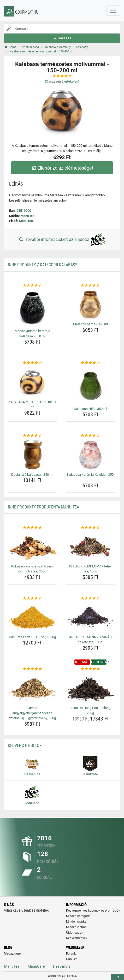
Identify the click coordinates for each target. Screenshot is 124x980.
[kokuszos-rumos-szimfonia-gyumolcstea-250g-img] (32, 546)
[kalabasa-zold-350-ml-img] (91, 385)
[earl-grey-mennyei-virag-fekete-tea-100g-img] (91, 617)
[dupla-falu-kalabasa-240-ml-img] (32, 454)
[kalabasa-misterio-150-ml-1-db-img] (32, 382)
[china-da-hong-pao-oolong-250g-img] (91, 688)
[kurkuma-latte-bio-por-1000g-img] (32, 617)
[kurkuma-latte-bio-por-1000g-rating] (32, 598)
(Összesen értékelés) (62, 81)
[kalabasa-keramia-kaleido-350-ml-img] (91, 454)
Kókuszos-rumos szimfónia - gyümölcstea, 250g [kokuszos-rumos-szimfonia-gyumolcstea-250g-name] (32, 569)
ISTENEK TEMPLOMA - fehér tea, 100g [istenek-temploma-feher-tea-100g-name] (90, 569)
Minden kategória (78, 916)
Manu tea (28, 216)
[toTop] (117, 977)
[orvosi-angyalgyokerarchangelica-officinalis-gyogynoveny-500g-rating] (32, 669)
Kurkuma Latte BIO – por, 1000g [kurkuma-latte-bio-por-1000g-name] (32, 637)
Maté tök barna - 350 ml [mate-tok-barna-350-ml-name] (90, 324)
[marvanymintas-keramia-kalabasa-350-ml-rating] (32, 285)
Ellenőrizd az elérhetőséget (62, 168)
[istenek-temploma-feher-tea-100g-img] (91, 546)
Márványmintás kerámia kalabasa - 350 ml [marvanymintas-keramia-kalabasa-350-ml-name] (32, 334)
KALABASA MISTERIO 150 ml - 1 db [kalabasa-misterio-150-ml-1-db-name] (32, 405)
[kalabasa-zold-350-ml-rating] (91, 363)
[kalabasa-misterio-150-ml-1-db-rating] (32, 363)
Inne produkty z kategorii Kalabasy (42, 265)
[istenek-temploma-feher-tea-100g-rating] (91, 528)
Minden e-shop (76, 927)
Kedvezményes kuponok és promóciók (93, 911)
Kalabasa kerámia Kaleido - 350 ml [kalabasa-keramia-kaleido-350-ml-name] (90, 477)
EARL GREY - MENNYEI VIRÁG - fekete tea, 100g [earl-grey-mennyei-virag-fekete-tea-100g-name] (90, 640)
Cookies (72, 959)
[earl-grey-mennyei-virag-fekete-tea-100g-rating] (91, 598)
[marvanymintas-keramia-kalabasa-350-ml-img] (32, 307)
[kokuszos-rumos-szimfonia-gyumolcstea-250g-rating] (32, 528)
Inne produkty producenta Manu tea (43, 507)
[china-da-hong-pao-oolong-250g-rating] (91, 669)
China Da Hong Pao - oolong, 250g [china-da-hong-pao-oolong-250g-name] (90, 710)
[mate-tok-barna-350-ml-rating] (91, 285)
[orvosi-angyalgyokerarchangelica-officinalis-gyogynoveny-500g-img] (32, 688)
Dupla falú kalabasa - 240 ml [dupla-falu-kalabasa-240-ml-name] (32, 475)
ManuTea (26, 221)
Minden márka (76, 922)
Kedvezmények (77, 938)
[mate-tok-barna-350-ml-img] (91, 304)
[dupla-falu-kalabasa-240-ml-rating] (32, 436)
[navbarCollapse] (113, 10)
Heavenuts (62, 966)
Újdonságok (75, 933)
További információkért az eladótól (62, 240)
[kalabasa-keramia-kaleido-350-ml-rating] (91, 436)
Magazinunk (13, 954)
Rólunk (71, 954)
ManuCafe (36, 966)
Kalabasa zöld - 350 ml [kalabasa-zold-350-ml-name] (90, 409)
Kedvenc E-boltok (25, 746)
